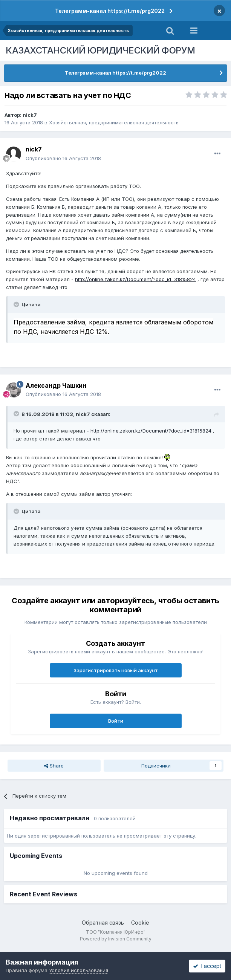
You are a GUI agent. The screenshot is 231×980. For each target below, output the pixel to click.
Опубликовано (63, 158)
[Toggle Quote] (17, 304)
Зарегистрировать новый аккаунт (116, 670)
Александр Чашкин (56, 385)
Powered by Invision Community (116, 939)
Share (54, 766)
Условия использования (79, 970)
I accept (207, 966)
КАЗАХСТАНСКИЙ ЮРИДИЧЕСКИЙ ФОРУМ (100, 50)
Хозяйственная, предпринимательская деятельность (114, 122)
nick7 (30, 115)
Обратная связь (103, 923)
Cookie (140, 923)
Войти (116, 721)
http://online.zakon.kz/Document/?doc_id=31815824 (135, 279)
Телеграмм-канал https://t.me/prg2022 (110, 11)
